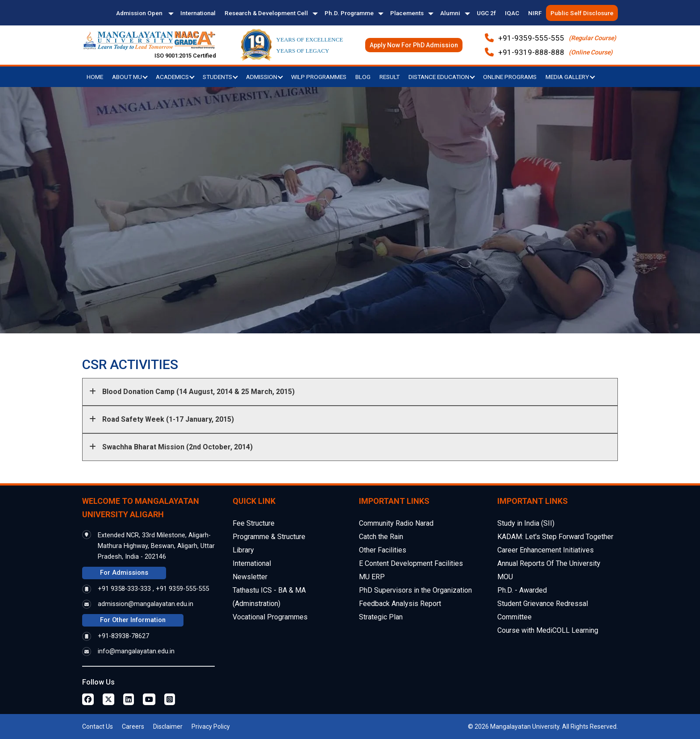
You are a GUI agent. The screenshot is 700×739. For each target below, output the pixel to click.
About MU (130, 77)
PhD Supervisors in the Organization (415, 590)
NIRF (535, 13)
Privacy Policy (211, 727)
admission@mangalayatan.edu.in (146, 604)
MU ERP (372, 577)
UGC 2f (486, 13)
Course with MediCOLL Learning (548, 630)
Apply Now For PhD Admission (414, 45)
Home (95, 77)
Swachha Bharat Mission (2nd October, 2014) (171, 447)
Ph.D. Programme (349, 13)
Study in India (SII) (526, 523)
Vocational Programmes (270, 617)
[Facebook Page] (88, 699)
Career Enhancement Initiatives (546, 550)
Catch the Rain (381, 537)
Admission (265, 77)
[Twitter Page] (108, 699)
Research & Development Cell (266, 13)
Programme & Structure (269, 537)
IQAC (512, 13)
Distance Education (442, 77)
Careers (133, 727)
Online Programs (510, 77)
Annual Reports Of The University (549, 563)
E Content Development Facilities (411, 563)
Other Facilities (383, 550)
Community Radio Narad (396, 523)
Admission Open (140, 13)
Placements (407, 13)
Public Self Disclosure (582, 13)
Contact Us (98, 727)
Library (243, 550)
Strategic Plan (381, 617)
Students (220, 77)
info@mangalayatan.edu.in (136, 651)
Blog (363, 77)
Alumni (450, 13)
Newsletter (250, 577)
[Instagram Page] (170, 699)
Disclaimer (168, 727)
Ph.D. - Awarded (522, 590)
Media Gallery (570, 77)
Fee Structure (254, 523)
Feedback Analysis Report (400, 604)
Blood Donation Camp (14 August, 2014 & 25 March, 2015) (192, 392)
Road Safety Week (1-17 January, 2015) (162, 419)
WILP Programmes (319, 77)
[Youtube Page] (149, 699)
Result (390, 77)
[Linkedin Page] (129, 699)
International (198, 13)
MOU (505, 577)
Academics (175, 77)
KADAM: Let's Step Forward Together (555, 537)
